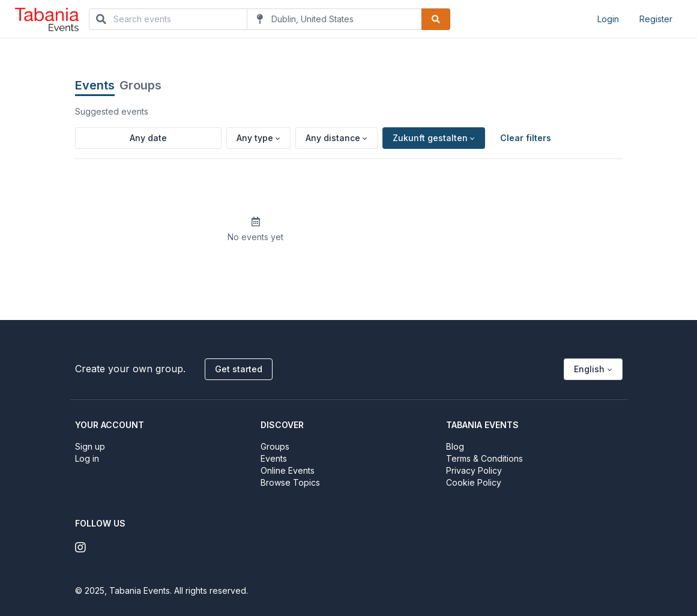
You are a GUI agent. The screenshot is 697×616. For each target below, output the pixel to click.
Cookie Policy (474, 482)
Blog (455, 446)
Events (95, 85)
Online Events (288, 470)
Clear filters (526, 138)
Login (608, 19)
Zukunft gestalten (430, 138)
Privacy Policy (474, 470)
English (589, 369)
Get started (239, 369)
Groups (140, 85)
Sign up (90, 446)
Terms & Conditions (484, 458)
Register (656, 19)
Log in (87, 458)
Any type (255, 138)
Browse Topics (290, 482)
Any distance (333, 138)
